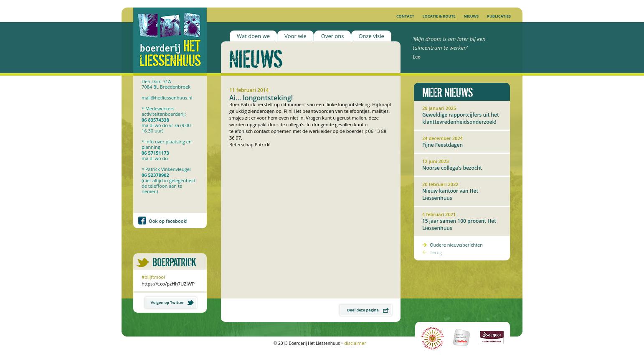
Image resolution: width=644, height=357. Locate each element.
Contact (405, 16)
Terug (436, 252)
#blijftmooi (153, 277)
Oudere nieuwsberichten (456, 245)
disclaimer (355, 343)
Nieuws (471, 16)
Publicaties (499, 16)
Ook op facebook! (168, 221)
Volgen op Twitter (172, 302)
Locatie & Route (439, 16)
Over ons (333, 36)
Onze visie (371, 36)
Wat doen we (253, 36)
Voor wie (295, 36)
